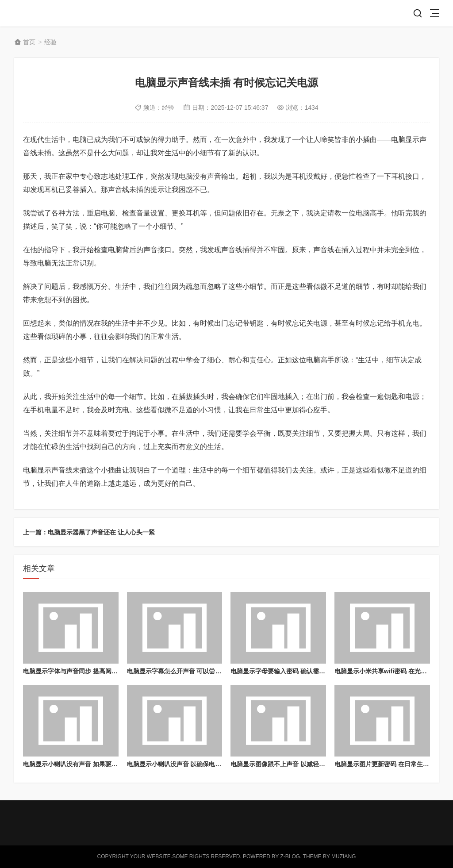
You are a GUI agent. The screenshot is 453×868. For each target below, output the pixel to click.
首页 (29, 42)
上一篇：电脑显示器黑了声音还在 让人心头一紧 (89, 532)
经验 (50, 42)
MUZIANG (344, 856)
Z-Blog (290, 856)
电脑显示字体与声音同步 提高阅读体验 (77, 671)
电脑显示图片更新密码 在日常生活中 (385, 764)
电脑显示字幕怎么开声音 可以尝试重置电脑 (187, 671)
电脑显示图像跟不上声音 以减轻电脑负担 (287, 764)
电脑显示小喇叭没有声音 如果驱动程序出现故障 (89, 764)
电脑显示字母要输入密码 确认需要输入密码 (290, 671)
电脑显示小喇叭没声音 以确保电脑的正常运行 (190, 764)
